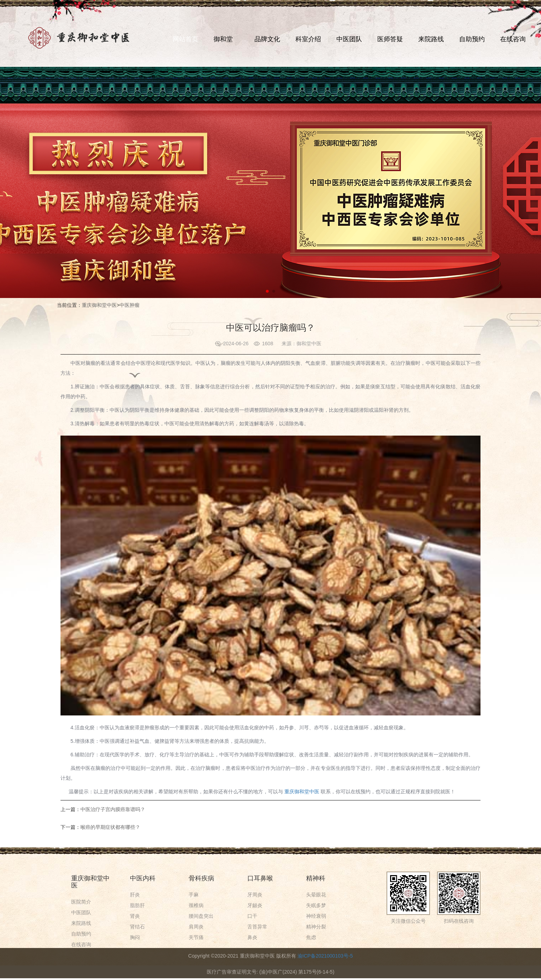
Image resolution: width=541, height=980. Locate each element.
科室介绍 (308, 39)
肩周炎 (196, 927)
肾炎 (135, 916)
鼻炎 (252, 937)
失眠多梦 (316, 905)
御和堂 (223, 39)
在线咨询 (513, 39)
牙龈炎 (255, 905)
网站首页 (185, 39)
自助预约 (472, 39)
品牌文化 (267, 39)
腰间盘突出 (201, 916)
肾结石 (137, 927)
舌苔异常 (257, 927)
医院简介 (81, 902)
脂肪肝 (137, 905)
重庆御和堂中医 (99, 305)
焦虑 (311, 937)
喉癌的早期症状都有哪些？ (110, 827)
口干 (252, 916)
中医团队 (349, 39)
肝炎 (135, 895)
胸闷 (135, 937)
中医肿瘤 (130, 305)
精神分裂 (316, 927)
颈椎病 (196, 905)
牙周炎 (255, 895)
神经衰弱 (316, 916)
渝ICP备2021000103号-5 (325, 956)
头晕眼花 (316, 895)
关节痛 (196, 937)
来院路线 (431, 39)
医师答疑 (390, 39)
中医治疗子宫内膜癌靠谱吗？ (113, 809)
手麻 (194, 895)
